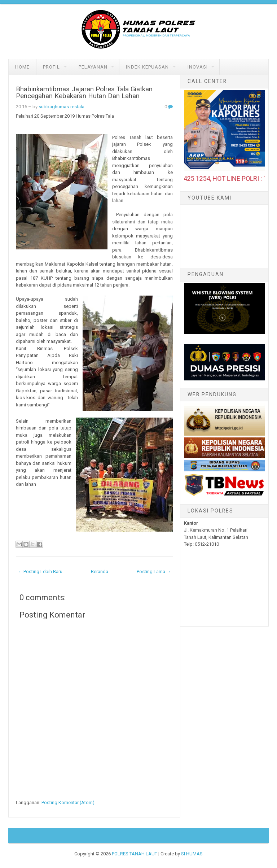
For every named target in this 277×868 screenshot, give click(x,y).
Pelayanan (93, 67)
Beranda (100, 572)
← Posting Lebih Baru (40, 572)
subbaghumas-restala (61, 107)
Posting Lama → (154, 572)
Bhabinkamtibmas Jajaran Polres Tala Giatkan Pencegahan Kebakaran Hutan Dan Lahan (84, 93)
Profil (51, 67)
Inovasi (198, 67)
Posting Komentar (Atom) (68, 802)
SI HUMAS (192, 854)
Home (22, 67)
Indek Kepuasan (147, 67)
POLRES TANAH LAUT (135, 854)
